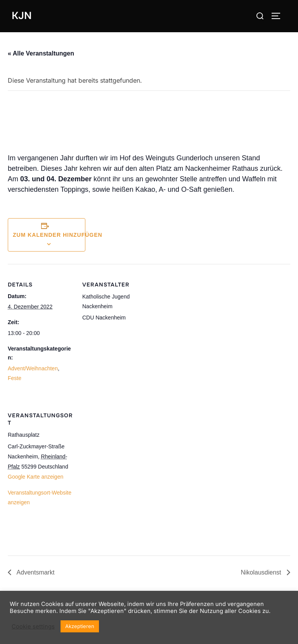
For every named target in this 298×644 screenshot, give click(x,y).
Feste (15, 378)
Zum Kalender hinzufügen (58, 235)
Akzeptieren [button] (80, 626)
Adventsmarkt (35, 572)
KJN (22, 16)
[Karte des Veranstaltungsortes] (123, 475)
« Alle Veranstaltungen (41, 53)
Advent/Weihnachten (33, 368)
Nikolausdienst (262, 572)
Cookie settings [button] (33, 627)
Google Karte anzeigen (36, 477)
